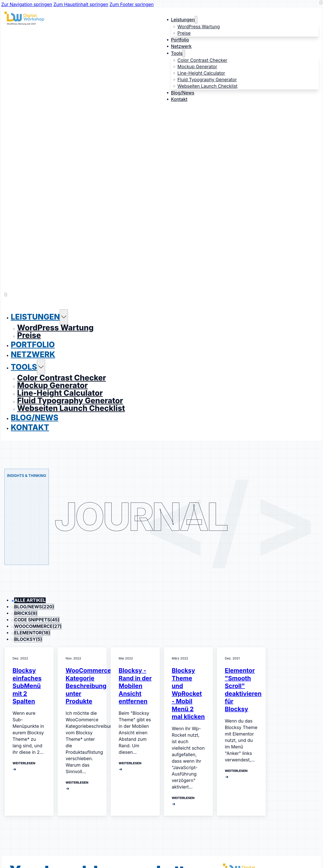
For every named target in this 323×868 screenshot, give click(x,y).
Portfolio (180, 40)
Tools (177, 53)
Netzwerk (181, 46)
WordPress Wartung (199, 27)
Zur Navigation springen (27, 4)
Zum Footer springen (132, 4)
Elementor (32, 632)
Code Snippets (37, 619)
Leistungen (183, 20)
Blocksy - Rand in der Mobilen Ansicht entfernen (135, 685)
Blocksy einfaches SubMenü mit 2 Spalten (27, 685)
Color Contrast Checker (202, 60)
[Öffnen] (6, 294)
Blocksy (28, 639)
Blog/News (183, 93)
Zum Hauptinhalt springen (81, 4)
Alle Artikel (30, 600)
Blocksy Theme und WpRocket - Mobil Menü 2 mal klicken (188, 693)
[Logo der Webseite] (24, 20)
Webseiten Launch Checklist (207, 86)
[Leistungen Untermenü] (196, 20)
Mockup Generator (197, 67)
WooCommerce (38, 626)
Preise (184, 33)
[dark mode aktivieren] (321, 2)
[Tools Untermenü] (184, 53)
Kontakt (179, 99)
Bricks (26, 613)
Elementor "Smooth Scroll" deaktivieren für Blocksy (243, 689)
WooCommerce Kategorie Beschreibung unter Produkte (88, 685)
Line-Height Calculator (201, 73)
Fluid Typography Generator (207, 80)
